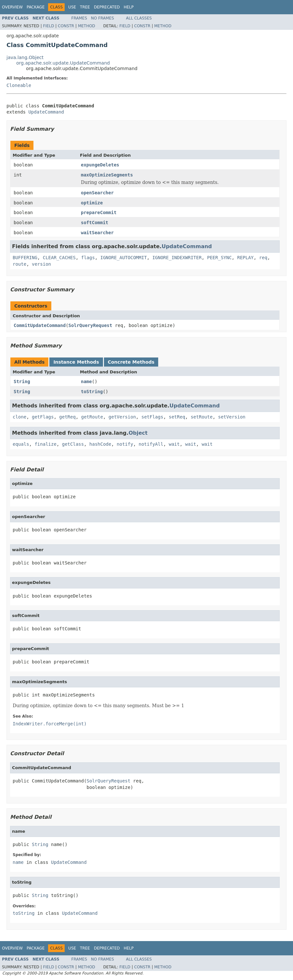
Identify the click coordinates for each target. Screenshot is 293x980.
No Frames (102, 18)
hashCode (100, 444)
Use (72, 7)
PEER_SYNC (219, 258)
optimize (92, 203)
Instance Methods (76, 362)
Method (87, 26)
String (22, 381)
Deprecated (107, 7)
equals (21, 444)
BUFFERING (25, 258)
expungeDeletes (100, 165)
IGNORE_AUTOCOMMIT (124, 258)
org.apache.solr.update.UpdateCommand (63, 63)
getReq (67, 417)
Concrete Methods (131, 362)
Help (129, 7)
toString (92, 392)
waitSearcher (97, 233)
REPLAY (245, 258)
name (86, 381)
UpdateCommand (46, 112)
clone (19, 417)
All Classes (139, 18)
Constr (66, 26)
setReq (177, 417)
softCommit (95, 223)
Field (48, 26)
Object (138, 433)
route (19, 264)
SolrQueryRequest (90, 325)
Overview (12, 7)
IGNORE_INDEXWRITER (177, 258)
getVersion (122, 417)
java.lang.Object (25, 57)
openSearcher (97, 193)
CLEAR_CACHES (59, 258)
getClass (73, 444)
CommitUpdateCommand (40, 325)
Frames (79, 18)
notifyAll (151, 444)
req (263, 258)
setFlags (152, 417)
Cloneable (19, 85)
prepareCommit (99, 212)
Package (36, 7)
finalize (45, 444)
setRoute (202, 417)
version (41, 264)
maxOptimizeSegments (107, 175)
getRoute (92, 417)
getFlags (43, 417)
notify (125, 444)
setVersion (232, 417)
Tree (85, 7)
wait (174, 444)
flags (88, 258)
